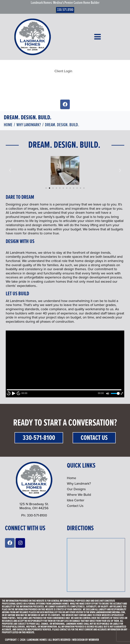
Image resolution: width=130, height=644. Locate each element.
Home (71, 478)
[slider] (115, 393)
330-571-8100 (39, 438)
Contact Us (94, 438)
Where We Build (79, 495)
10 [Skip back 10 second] (9, 393)
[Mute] (108, 393)
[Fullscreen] (122, 393)
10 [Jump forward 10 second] (19, 393)
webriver (94, 640)
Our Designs (76, 489)
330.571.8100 (65, 10)
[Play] (14, 393)
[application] (65, 364)
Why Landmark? (79, 484)
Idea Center (76, 500)
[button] (10, 171)
